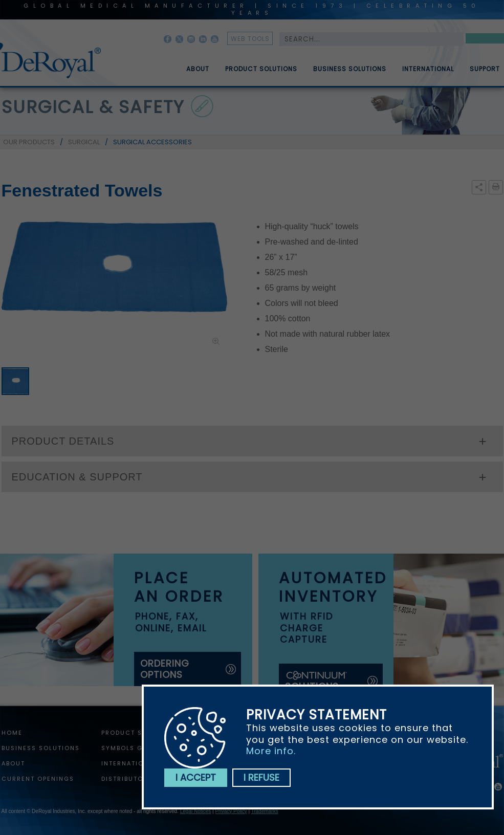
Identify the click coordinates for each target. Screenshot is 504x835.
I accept (196, 777)
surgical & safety (93, 107)
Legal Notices (196, 811)
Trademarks (265, 811)
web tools (250, 39)
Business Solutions (350, 73)
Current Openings (38, 779)
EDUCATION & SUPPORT (77, 477)
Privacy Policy (231, 811)
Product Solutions (261, 73)
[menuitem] (190, 65)
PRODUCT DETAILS (63, 441)
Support (485, 73)
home (12, 733)
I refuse (261, 777)
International (428, 73)
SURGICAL (84, 142)
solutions (317, 681)
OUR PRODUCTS (29, 142)
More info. (271, 751)
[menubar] (336, 65)
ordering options (165, 669)
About (198, 73)
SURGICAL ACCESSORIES (152, 142)
